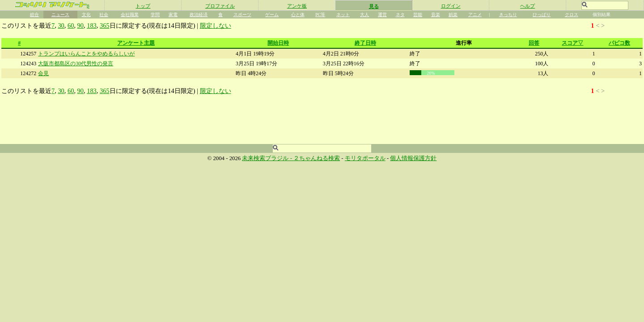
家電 (173, 15)
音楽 (436, 15)
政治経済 (199, 15)
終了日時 (365, 43)
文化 (86, 15)
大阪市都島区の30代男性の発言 (76, 64)
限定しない (216, 25)
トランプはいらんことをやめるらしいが (86, 54)
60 (71, 25)
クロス (572, 15)
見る (374, 6)
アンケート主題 (136, 43)
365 (105, 25)
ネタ (400, 15)
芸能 (418, 15)
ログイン (451, 6)
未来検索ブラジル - (268, 158)
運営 (382, 15)
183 (92, 25)
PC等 (320, 15)
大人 (364, 15)
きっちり (508, 15)
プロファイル (220, 6)
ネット (343, 15)
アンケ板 (297, 6)
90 (80, 25)
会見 (43, 73)
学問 (155, 15)
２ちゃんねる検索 (317, 158)
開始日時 (278, 43)
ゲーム (272, 15)
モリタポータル (365, 158)
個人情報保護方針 (413, 158)
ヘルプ (527, 6)
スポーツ (242, 15)
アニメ (475, 15)
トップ (143, 6)
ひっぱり (542, 15)
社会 (104, 15)
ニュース (60, 15)
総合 (34, 15)
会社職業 (130, 15)
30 (61, 25)
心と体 (298, 15)
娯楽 (453, 15)
